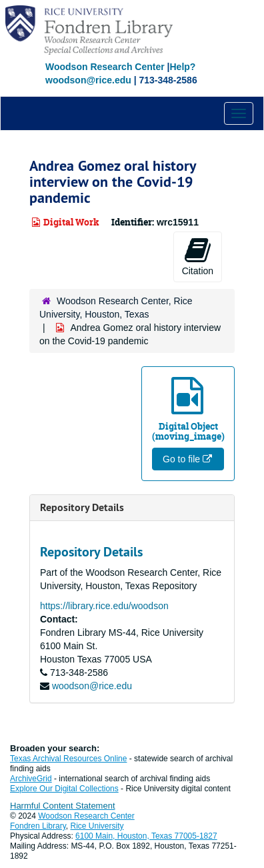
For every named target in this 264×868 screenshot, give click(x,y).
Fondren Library (38, 826)
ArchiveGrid (31, 779)
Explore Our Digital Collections (64, 789)
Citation (198, 256)
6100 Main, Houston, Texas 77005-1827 (146, 836)
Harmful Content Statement (63, 806)
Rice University (97, 826)
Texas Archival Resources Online (68, 759)
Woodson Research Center (105, 67)
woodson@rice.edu (92, 686)
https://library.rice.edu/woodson (104, 606)
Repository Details (82, 507)
